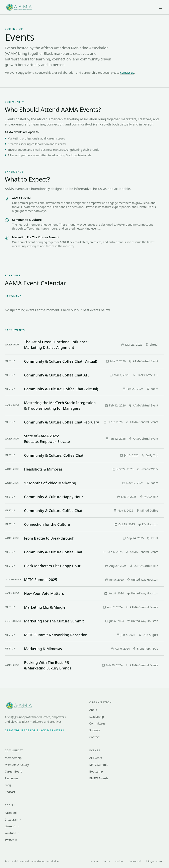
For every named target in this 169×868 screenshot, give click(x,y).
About (93, 710)
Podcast (10, 792)
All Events (96, 758)
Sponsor (95, 730)
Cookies (119, 862)
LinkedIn (12, 826)
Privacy (94, 862)
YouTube (12, 833)
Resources (12, 778)
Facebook (13, 813)
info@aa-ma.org (155, 862)
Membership (13, 758)
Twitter (11, 840)
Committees (97, 723)
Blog (8, 785)
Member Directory (17, 765)
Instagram (13, 819)
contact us (127, 73)
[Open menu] (161, 7)
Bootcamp (96, 771)
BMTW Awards (99, 778)
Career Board (14, 771)
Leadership (97, 717)
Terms (107, 862)
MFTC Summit (99, 765)
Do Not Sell (135, 862)
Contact (95, 737)
